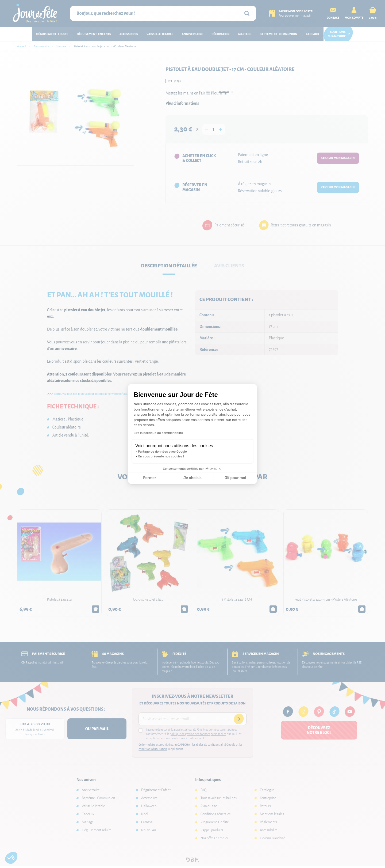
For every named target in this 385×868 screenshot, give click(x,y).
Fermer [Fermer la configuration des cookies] (150, 478)
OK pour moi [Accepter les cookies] (235, 478)
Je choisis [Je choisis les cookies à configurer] (192, 478)
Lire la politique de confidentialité (158, 433)
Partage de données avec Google (162, 452)
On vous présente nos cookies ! (161, 456)
